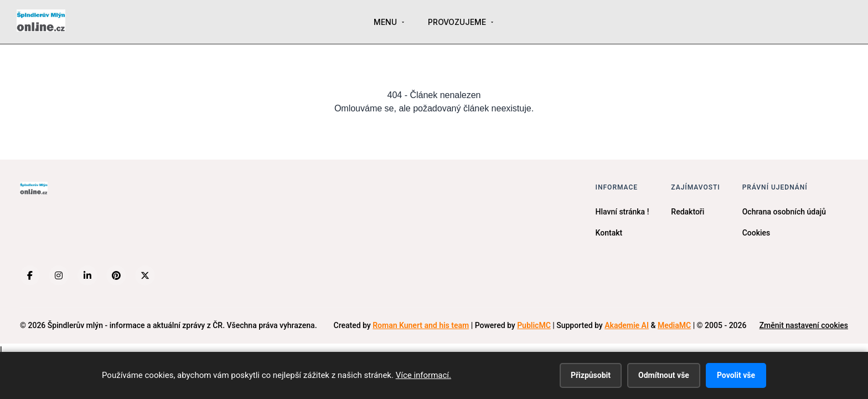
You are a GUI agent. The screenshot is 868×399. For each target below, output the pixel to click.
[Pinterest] (116, 275)
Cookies (756, 233)
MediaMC (674, 325)
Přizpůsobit (591, 375)
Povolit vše (736, 375)
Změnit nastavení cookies (804, 325)
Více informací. (423, 375)
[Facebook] (30, 275)
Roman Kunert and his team (421, 325)
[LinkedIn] (87, 275)
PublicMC (534, 325)
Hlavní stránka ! (622, 212)
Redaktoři (688, 212)
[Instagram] (59, 275)
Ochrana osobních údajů (784, 212)
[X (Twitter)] (145, 275)
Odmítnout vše (664, 375)
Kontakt (609, 233)
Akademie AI (627, 325)
